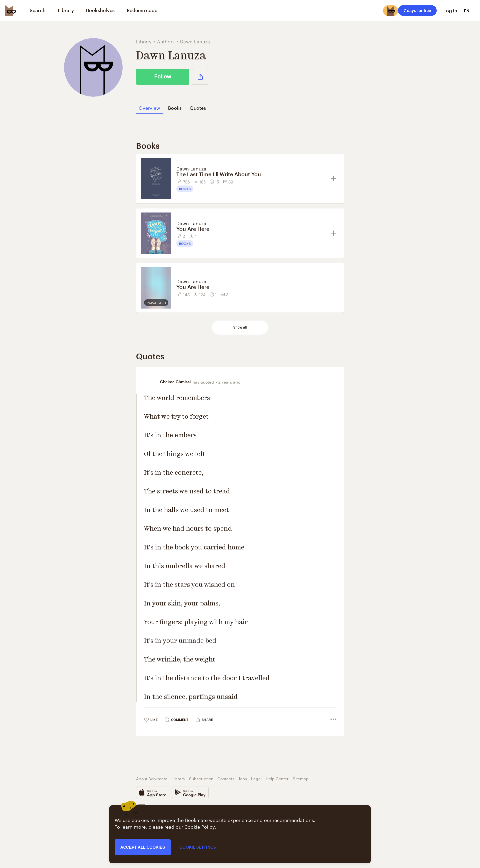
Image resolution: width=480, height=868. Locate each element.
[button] (200, 77)
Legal (256, 778)
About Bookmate (152, 778)
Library (178, 778)
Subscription (201, 778)
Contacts (226, 778)
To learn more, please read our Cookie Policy (165, 826)
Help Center (277, 778)
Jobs (243, 778)
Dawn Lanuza (191, 168)
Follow (163, 77)
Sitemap (301, 778)
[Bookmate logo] (11, 11)
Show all (240, 327)
